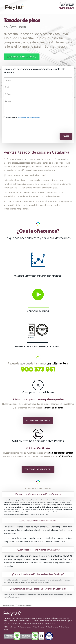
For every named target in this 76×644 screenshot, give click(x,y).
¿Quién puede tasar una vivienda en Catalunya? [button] (38, 550)
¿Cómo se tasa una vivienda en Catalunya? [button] (38, 521)
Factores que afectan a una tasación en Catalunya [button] (38, 494)
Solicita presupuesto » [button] (38, 420)
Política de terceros (52, 627)
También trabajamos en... (9, 606)
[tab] (38, 494)
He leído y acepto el (22, 117)
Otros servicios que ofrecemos (24, 606)
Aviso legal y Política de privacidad (21, 627)
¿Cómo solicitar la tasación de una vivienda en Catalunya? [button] (38, 574)
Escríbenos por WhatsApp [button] (22, 57)
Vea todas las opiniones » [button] (38, 469)
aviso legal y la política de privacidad (29, 117)
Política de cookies (39, 627)
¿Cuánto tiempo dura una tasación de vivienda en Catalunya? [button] (38, 589)
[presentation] (16, 124)
